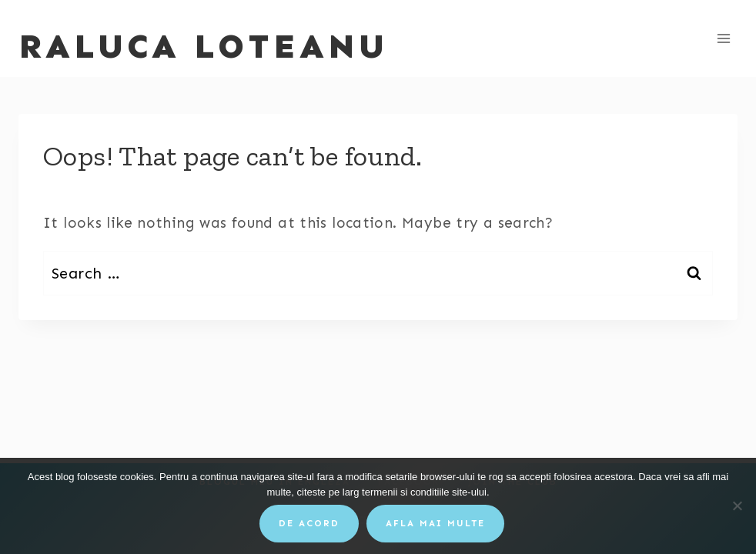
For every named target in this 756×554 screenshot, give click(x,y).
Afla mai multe (435, 523)
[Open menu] (723, 38)
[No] (737, 506)
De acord (309, 523)
